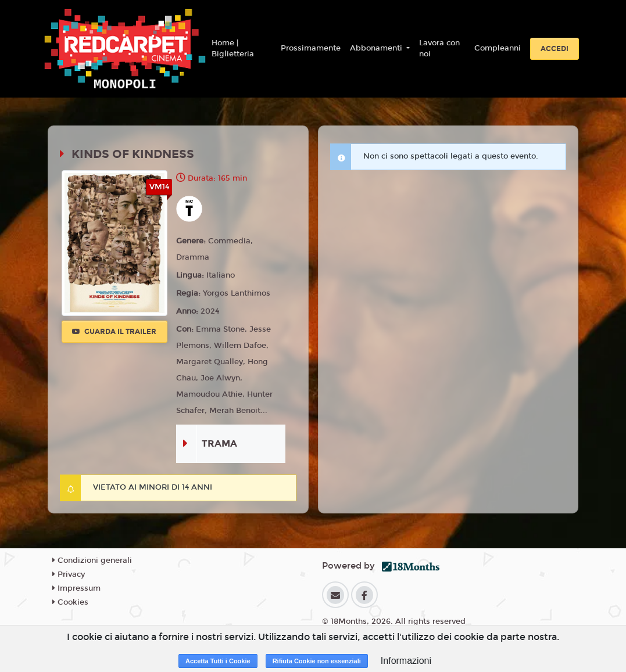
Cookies (70, 602)
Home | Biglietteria (233, 49)
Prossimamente (311, 48)
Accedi (555, 49)
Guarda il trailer (114, 332)
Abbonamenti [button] (377, 48)
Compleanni (498, 48)
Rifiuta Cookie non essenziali (317, 661)
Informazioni (406, 661)
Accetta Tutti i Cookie (218, 661)
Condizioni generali (92, 560)
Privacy (69, 574)
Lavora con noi (439, 49)
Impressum (76, 588)
